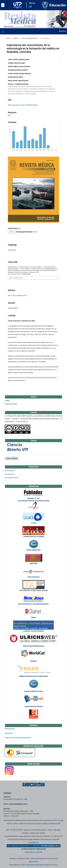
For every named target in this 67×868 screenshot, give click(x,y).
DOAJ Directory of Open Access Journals (33, 590)
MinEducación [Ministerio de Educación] (56, 824)
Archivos (16, 38)
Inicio (8, 38)
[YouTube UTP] (32, 784)
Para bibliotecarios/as (12, 478)
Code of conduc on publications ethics (18, 738)
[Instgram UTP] (35, 784)
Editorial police (10, 729)
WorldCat (33, 661)
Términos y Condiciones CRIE (19, 858)
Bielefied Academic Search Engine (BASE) (33, 676)
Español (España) (11, 404)
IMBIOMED (33, 563)
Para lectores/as (10, 471)
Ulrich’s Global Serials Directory (34, 646)
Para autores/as (10, 474)
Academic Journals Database (33, 631)
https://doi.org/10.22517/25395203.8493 (23, 105)
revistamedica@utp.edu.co (18, 804)
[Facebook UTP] (24, 784)
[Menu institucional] (3, 5)
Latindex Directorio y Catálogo (34, 536)
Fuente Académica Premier (33, 691)
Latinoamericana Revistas (33, 706)
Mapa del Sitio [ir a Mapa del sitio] (34, 862)
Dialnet (34, 617)
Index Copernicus (34, 577)
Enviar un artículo (12, 458)
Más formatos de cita (16, 278)
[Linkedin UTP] (39, 784)
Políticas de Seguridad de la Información (44, 858)
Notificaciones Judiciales (33, 852)
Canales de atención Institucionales (34, 849)
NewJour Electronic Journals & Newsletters (34, 604)
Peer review (9, 733)
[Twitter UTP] (28, 784)
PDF (13, 232)
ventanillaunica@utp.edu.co (50, 846)
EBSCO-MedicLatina (34, 550)
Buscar (62, 31)
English (7, 401)
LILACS (33, 523)
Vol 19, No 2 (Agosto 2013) (30, 38)
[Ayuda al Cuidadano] (43, 784)
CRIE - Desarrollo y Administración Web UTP (37, 865)
